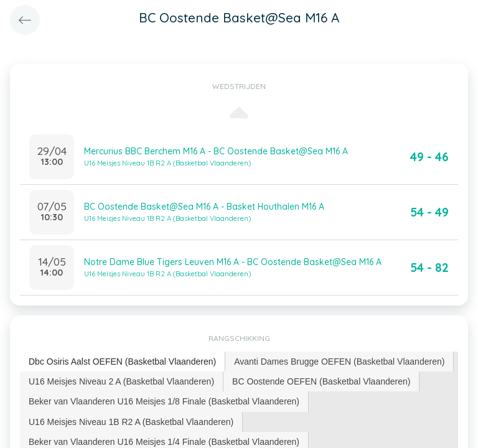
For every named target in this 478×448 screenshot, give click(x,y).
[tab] (123, 362)
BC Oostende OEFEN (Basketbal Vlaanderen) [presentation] (321, 381)
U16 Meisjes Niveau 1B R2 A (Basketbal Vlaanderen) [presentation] (131, 422)
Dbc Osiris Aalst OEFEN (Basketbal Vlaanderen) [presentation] (122, 362)
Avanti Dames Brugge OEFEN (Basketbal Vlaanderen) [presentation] (339, 362)
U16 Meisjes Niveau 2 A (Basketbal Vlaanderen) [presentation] (121, 381)
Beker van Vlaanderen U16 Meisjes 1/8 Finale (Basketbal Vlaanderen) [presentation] (164, 401)
